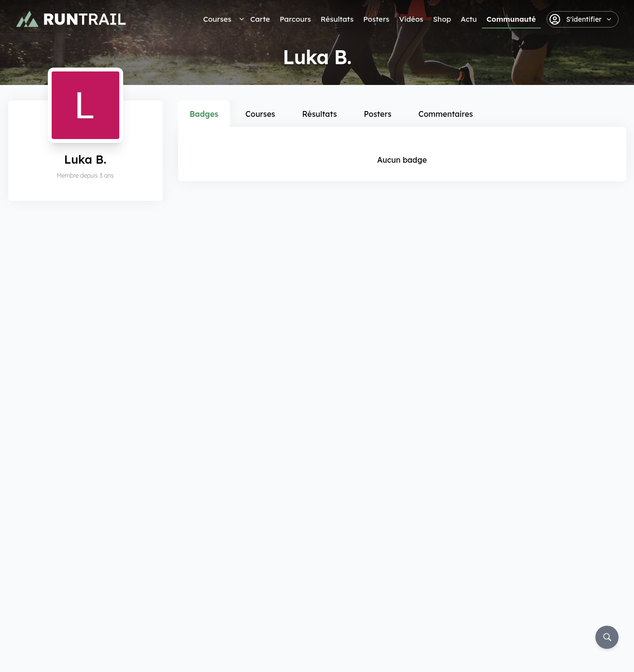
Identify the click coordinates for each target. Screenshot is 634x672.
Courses (217, 19)
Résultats (337, 19)
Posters (376, 19)
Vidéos (411, 19)
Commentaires (446, 114)
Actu (469, 19)
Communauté (511, 19)
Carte (260, 19)
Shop (442, 19)
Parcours (295, 19)
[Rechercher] (607, 637)
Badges (204, 114)
